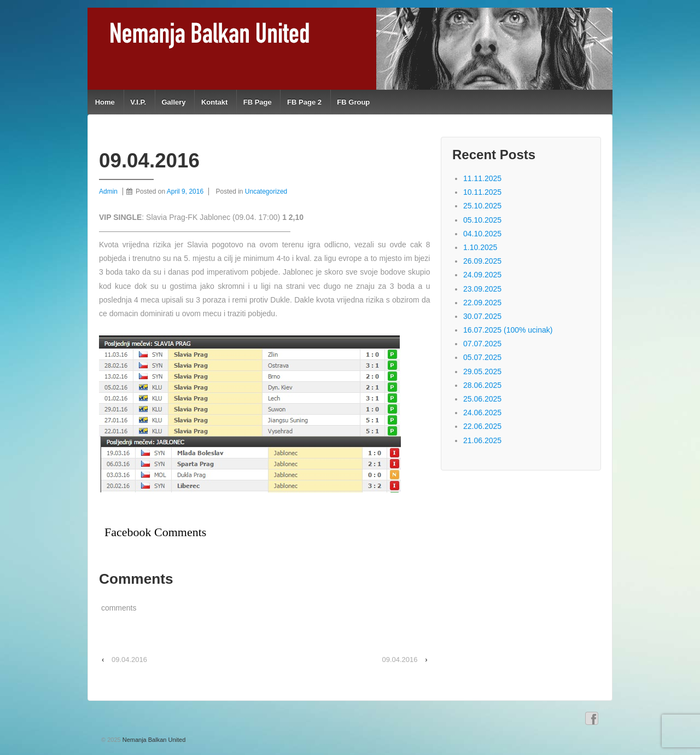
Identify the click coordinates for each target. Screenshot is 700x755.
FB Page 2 (304, 102)
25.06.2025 (482, 399)
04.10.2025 (482, 234)
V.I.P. (138, 102)
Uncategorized (266, 191)
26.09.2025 (482, 261)
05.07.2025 (482, 357)
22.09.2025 (482, 303)
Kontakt (214, 102)
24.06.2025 (482, 413)
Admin (108, 191)
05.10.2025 (482, 220)
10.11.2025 (482, 192)
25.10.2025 (482, 206)
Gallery (173, 102)
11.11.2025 (482, 178)
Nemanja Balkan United (153, 740)
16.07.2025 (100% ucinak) (508, 330)
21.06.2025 (482, 440)
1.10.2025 (480, 247)
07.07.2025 (482, 344)
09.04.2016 (129, 660)
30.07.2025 (482, 316)
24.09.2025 (482, 275)
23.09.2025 (482, 289)
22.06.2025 (482, 426)
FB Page (258, 102)
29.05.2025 (482, 371)
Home (105, 102)
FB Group (353, 102)
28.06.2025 (482, 385)
